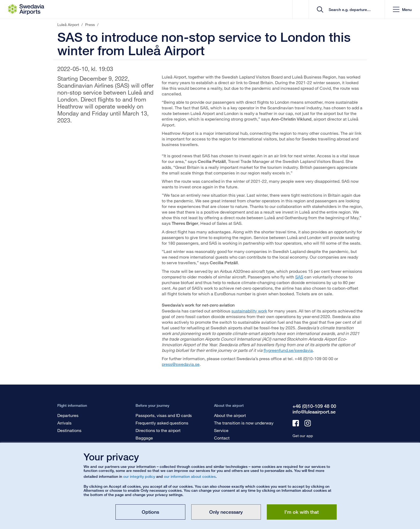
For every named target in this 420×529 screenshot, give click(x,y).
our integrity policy (139, 476)
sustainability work (249, 311)
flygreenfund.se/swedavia (288, 350)
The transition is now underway (244, 423)
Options (150, 512)
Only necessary (226, 512)
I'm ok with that (302, 512)
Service (221, 430)
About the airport (230, 415)
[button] (402, 10)
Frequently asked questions (162, 423)
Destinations (69, 430)
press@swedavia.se (181, 364)
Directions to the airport (158, 430)
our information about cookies (190, 476)
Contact (222, 438)
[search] (349, 10)
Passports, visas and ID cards (164, 415)
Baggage (144, 438)
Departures (68, 415)
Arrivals (64, 423)
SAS (299, 277)
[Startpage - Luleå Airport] (26, 9)
